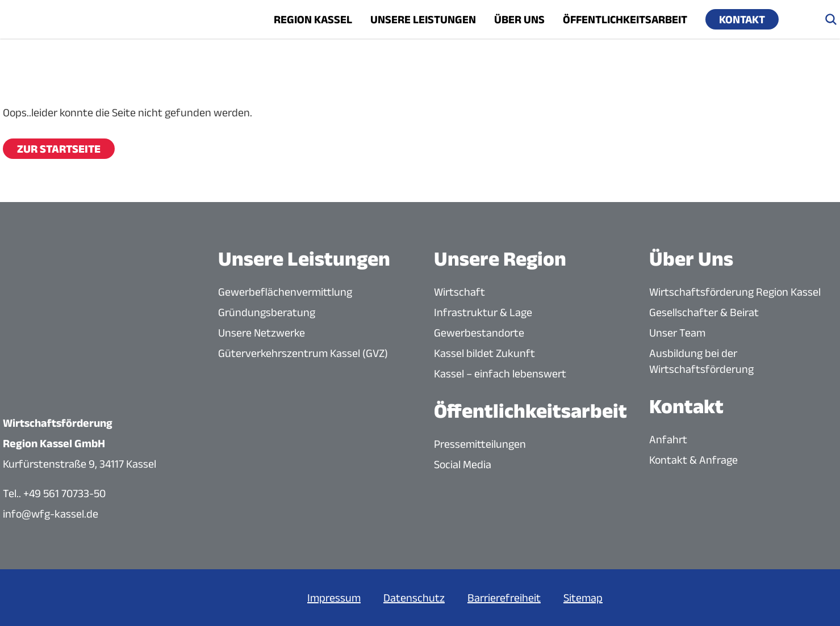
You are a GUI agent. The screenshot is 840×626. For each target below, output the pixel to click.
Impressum (334, 598)
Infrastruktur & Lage (483, 312)
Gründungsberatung (267, 312)
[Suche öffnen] (831, 19)
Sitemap (583, 598)
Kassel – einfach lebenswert (500, 373)
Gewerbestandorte (479, 333)
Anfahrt (668, 439)
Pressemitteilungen (480, 444)
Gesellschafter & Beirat (704, 312)
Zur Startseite (59, 149)
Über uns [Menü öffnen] (519, 19)
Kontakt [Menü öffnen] (742, 19)
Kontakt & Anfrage (693, 460)
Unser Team (677, 333)
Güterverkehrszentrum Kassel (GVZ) (303, 353)
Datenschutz (414, 598)
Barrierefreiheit (504, 598)
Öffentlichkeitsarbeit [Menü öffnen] (625, 19)
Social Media (463, 464)
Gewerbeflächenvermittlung (285, 292)
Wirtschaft (459, 292)
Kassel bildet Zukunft (484, 353)
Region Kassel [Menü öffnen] (313, 19)
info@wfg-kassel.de (51, 514)
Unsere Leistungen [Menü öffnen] (423, 19)
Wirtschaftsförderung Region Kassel (735, 292)
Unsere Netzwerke (262, 333)
